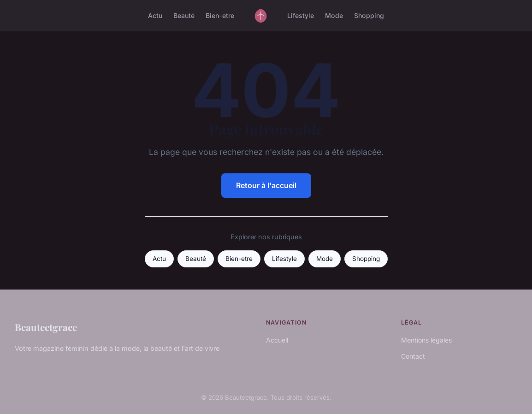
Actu (155, 15)
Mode (334, 15)
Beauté (184, 15)
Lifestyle (301, 15)
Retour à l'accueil (266, 185)
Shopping (369, 15)
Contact (413, 356)
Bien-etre (220, 15)
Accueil (277, 340)
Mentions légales (426, 340)
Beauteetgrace (46, 327)
